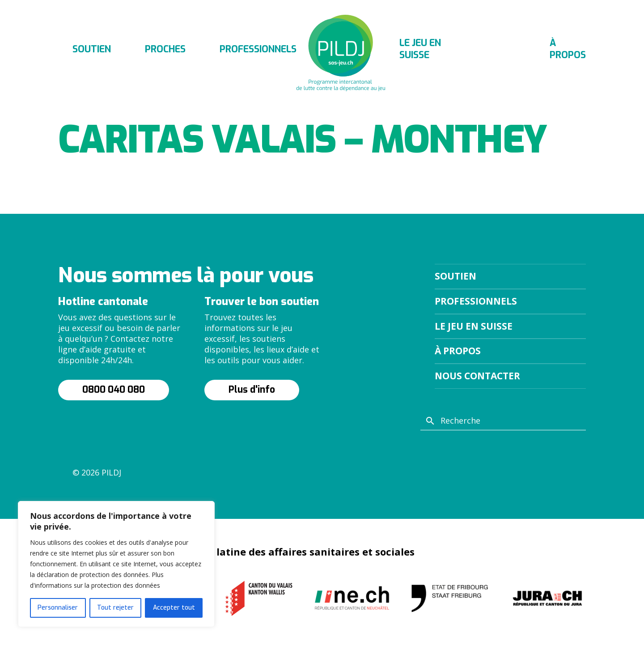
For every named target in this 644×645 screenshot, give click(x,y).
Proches (165, 49)
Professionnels (258, 49)
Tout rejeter (115, 608)
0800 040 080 (114, 390)
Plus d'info (252, 390)
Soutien (92, 49)
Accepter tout (174, 608)
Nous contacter (477, 376)
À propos (568, 49)
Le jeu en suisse (420, 49)
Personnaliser (58, 608)
